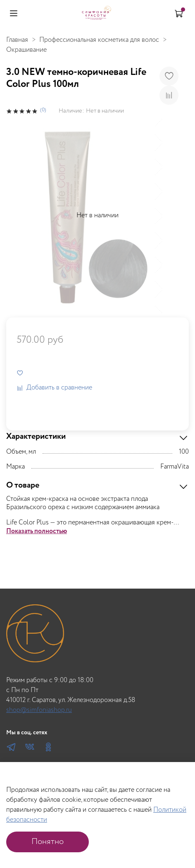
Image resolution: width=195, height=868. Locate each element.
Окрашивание (26, 50)
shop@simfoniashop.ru (39, 710)
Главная (17, 40)
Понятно (48, 842)
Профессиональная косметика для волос (99, 40)
